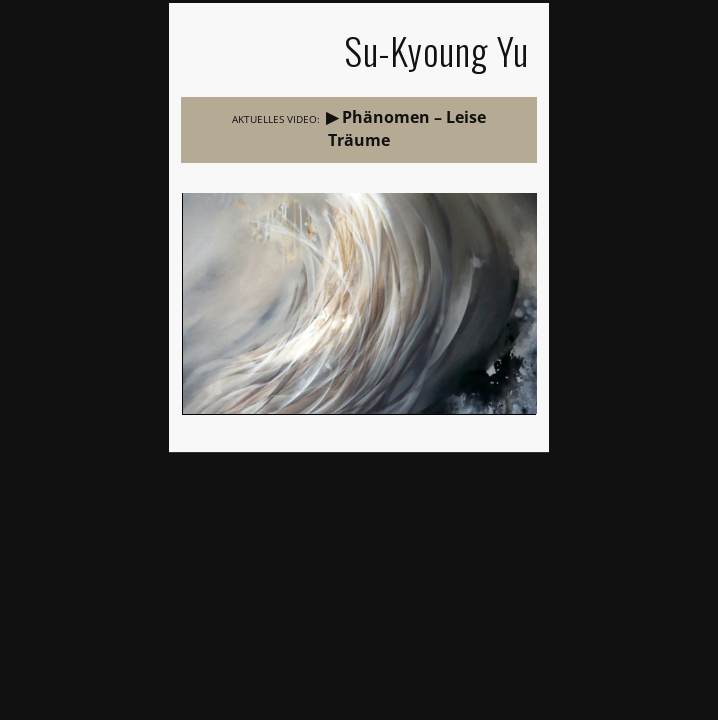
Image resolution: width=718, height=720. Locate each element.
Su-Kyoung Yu (436, 50)
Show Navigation (210, 53)
